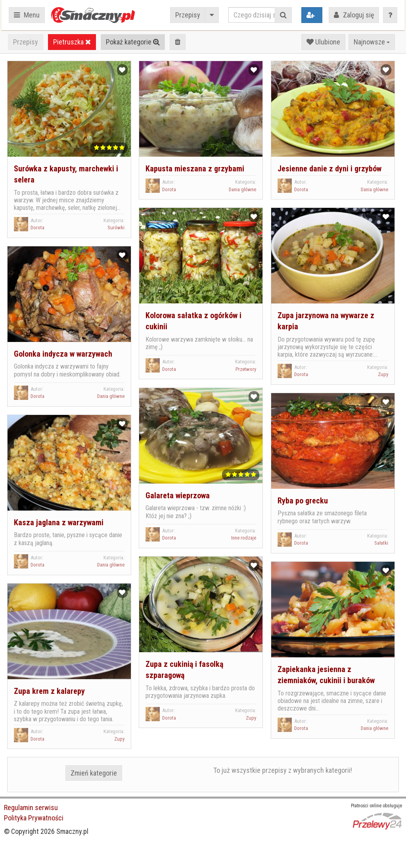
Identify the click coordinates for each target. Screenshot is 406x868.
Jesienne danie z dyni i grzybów (329, 169)
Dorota (37, 228)
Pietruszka (72, 42)
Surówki (116, 228)
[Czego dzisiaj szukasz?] (252, 15)
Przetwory (246, 369)
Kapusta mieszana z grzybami (195, 169)
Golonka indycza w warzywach (63, 354)
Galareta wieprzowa (178, 495)
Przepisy (188, 15)
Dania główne (242, 189)
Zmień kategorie (94, 773)
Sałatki (381, 543)
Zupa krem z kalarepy (49, 691)
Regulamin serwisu (31, 808)
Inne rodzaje (244, 538)
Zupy (383, 374)
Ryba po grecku (303, 501)
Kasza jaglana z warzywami (59, 522)
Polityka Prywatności (34, 818)
